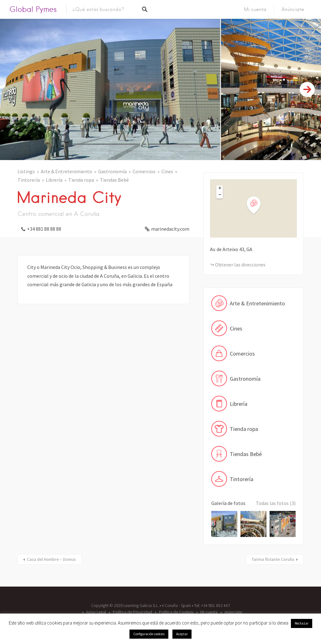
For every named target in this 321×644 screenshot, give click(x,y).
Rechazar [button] (302, 623)
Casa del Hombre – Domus (51, 559)
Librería (54, 180)
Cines (167, 171)
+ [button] (220, 189)
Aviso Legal (96, 612)
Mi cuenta (255, 9)
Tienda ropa (81, 180)
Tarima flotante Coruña (273, 559)
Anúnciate (293, 9)
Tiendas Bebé (114, 180)
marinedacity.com (170, 229)
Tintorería (29, 180)
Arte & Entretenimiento (66, 171)
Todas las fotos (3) (276, 503)
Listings (26, 171)
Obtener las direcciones (240, 265)
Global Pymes (33, 9)
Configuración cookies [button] (149, 634)
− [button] (220, 195)
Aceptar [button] (182, 634)
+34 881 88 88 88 (44, 229)
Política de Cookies (176, 612)
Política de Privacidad (132, 612)
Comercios (144, 171)
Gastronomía (112, 171)
